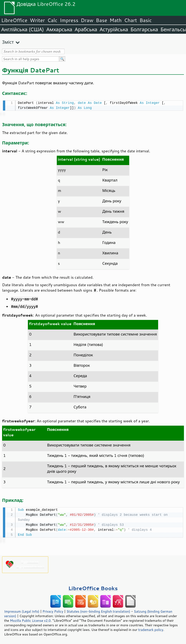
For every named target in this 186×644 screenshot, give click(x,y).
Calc (52, 20)
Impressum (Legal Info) (22, 610)
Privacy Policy (53, 610)
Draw (87, 20)
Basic (146, 20)
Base (102, 20)
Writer (37, 20)
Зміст (8, 42)
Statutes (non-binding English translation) (98, 610)
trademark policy (151, 629)
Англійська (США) (23, 29)
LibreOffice (14, 20)
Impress (69, 20)
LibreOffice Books (93, 587)
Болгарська (144, 29)
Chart (130, 20)
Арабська (86, 29)
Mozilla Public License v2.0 (30, 620)
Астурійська (114, 29)
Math (116, 20)
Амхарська (59, 29)
